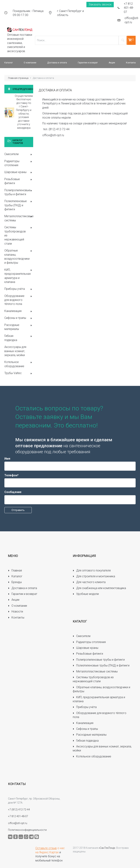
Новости (15, 612)
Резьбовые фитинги (19, 181)
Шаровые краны (19, 172)
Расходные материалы (19, 327)
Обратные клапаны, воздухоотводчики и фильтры (19, 257)
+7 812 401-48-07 (129, 8)
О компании (17, 606)
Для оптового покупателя (92, 570)
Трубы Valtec (19, 373)
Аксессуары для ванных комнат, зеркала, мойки (15, 351)
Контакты (16, 617)
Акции (14, 600)
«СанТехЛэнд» (107, 848)
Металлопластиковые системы (19, 218)
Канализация (19, 311)
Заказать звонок (100, 4)
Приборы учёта (19, 289)
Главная (15, 570)
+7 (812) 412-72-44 (19, 810)
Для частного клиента (89, 582)
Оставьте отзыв (46, 848)
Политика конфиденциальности (27, 830)
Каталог (15, 576)
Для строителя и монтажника (94, 576)
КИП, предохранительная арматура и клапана (19, 276)
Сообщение (13, 492)
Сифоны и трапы (19, 318)
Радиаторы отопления (19, 163)
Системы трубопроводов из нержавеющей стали (19, 235)
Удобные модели (86, 594)
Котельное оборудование (19, 364)
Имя (7, 459)
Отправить (18, 510)
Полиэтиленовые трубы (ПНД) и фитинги (19, 205)
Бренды (15, 582)
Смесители (19, 154)
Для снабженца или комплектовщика (99, 588)
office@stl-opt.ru (132, 20)
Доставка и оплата (23, 588)
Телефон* (11, 475)
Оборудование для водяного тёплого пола (19, 300)
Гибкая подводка (19, 338)
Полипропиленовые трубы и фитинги (19, 192)
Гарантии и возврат (23, 594)
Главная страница (18, 78)
